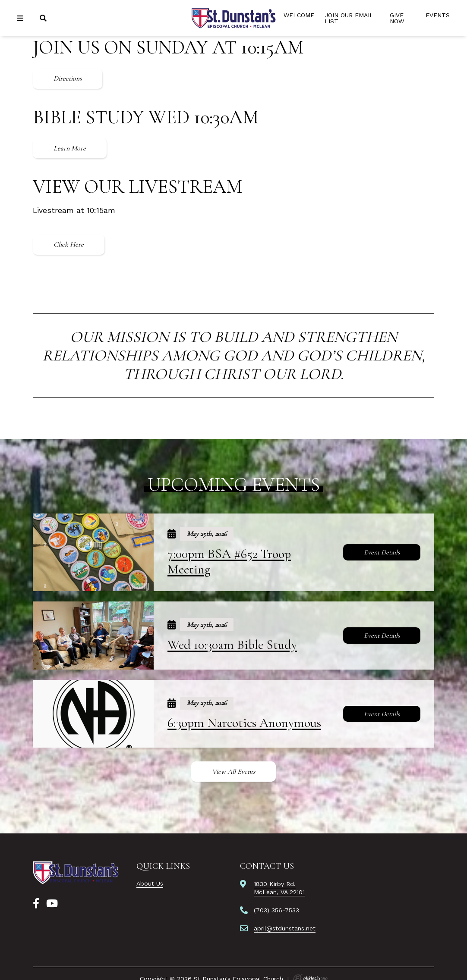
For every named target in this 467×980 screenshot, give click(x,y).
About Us (150, 883)
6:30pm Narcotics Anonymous (244, 723)
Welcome (299, 15)
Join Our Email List (349, 18)
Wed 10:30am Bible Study (232, 645)
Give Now (397, 18)
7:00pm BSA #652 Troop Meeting (229, 562)
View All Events (233, 772)
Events (438, 15)
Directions (68, 78)
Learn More (70, 148)
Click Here (69, 244)
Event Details (382, 552)
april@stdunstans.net (285, 928)
